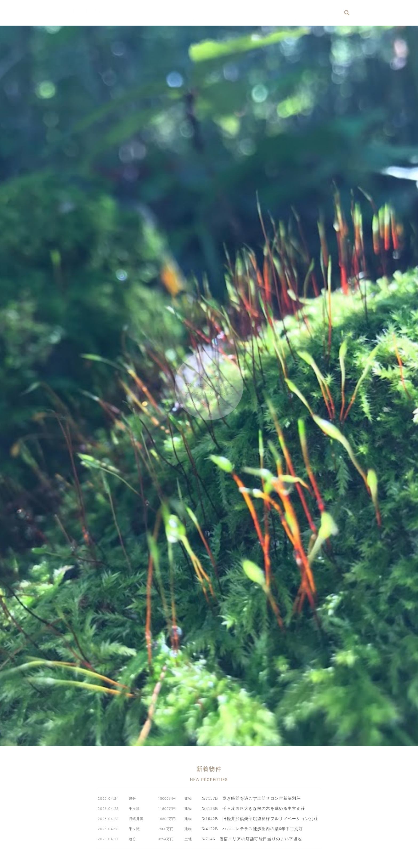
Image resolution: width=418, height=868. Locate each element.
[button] (302, 860)
